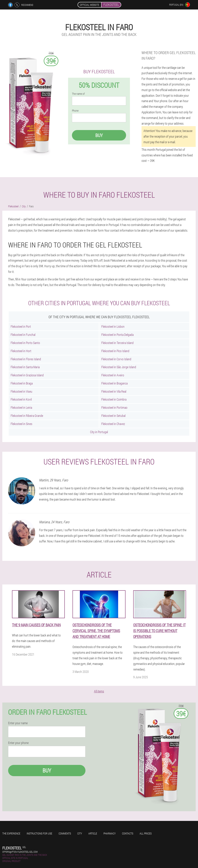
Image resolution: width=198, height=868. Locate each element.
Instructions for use (39, 833)
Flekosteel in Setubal (113, 416)
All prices (146, 833)
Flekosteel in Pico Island (115, 351)
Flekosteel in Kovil (21, 399)
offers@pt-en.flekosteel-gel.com (20, 852)
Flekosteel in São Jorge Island (119, 367)
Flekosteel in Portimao (114, 407)
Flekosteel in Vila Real (114, 391)
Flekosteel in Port (21, 326)
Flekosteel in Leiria (21, 407)
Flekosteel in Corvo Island (116, 359)
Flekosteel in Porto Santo (25, 343)
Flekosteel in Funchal (23, 335)
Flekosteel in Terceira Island (117, 343)
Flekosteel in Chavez (113, 424)
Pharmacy (110, 833)
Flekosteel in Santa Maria (25, 367)
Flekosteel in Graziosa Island (27, 375)
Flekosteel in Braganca (114, 383)
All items (99, 691)
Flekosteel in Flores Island (26, 359)
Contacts (128, 833)
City (80, 833)
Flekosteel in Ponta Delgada (117, 335)
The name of (78, 94)
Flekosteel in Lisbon (113, 326)
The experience (11, 833)
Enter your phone (18, 743)
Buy (99, 135)
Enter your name (18, 723)
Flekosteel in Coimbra (114, 399)
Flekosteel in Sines (21, 424)
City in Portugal (99, 432)
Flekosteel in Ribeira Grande (27, 416)
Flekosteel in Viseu (21, 391)
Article (93, 833)
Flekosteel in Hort (21, 351)
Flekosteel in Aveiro (113, 375)
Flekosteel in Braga (22, 383)
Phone (75, 111)
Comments (65, 833)
